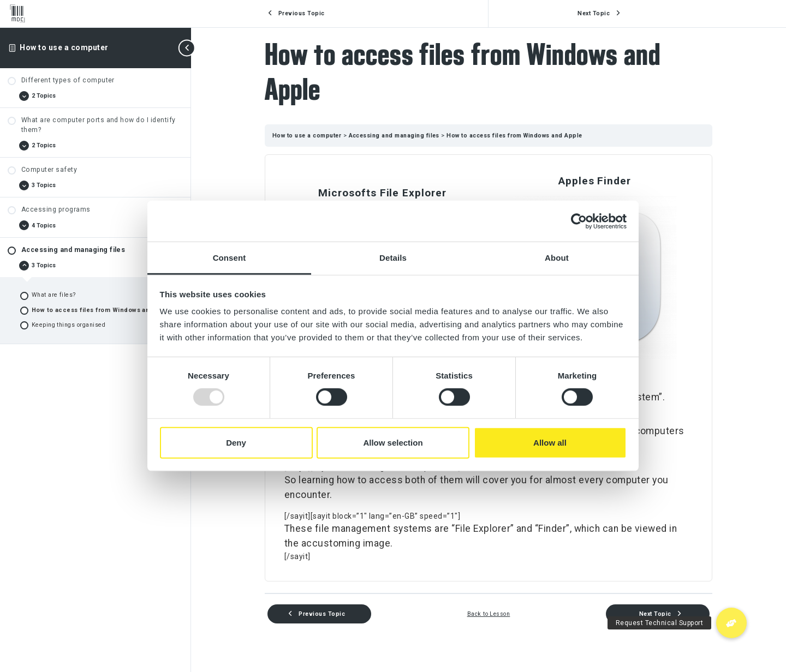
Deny (236, 443)
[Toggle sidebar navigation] (188, 48)
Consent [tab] (230, 258)
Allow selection (393, 443)
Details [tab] (393, 258)
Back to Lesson (489, 614)
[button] (731, 623)
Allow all (550, 443)
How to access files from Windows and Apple (514, 136)
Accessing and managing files (395, 136)
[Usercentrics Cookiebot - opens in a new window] (579, 221)
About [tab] (557, 258)
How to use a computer (64, 47)
